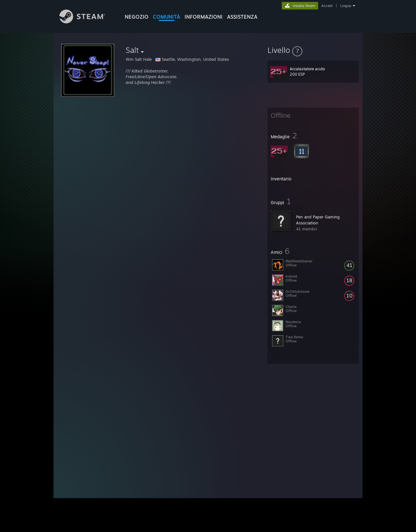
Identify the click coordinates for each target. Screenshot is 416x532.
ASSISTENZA (242, 17)
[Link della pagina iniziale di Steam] (87, 22)
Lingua (346, 6)
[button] (313, 50)
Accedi (327, 6)
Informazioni (204, 17)
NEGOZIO (137, 17)
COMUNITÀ (167, 17)
